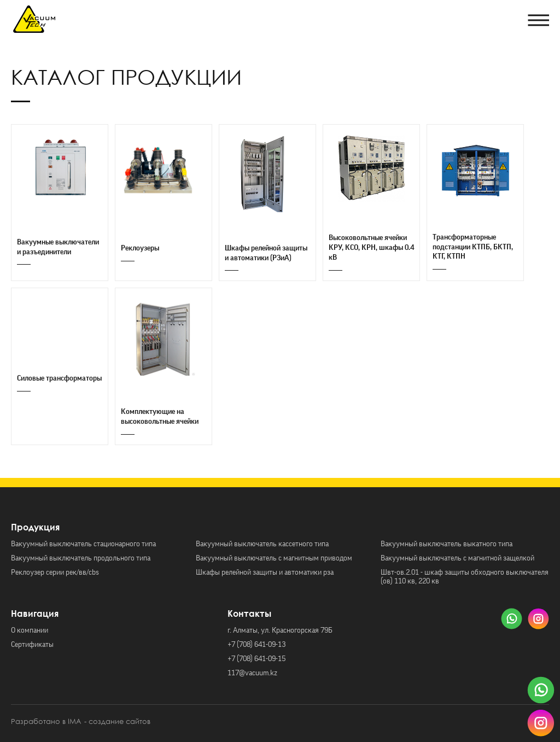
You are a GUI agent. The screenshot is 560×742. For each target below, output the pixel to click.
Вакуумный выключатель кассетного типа (262, 544)
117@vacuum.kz (252, 673)
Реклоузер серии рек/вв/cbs (55, 572)
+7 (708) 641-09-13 (256, 645)
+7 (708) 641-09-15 (256, 659)
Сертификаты (32, 645)
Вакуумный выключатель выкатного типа (447, 544)
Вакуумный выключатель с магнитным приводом (274, 558)
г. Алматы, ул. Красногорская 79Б (280, 630)
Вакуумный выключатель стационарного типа (83, 544)
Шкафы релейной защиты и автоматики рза (265, 572)
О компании (30, 630)
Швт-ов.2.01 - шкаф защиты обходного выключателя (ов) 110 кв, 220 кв (465, 577)
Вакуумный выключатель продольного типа (81, 558)
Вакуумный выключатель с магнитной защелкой (457, 558)
